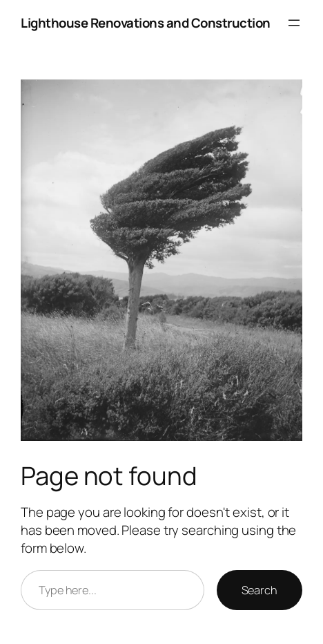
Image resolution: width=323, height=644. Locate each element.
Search (260, 590)
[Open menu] (294, 23)
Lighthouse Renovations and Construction (146, 23)
